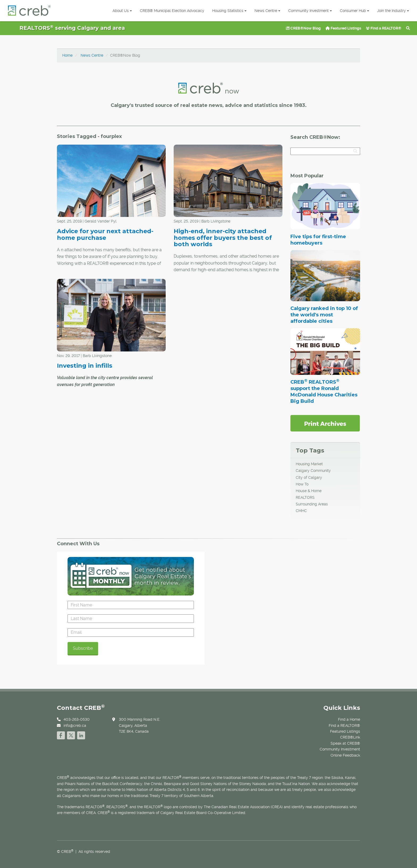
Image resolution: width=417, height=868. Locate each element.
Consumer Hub (355, 11)
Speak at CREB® (345, 743)
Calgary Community (313, 471)
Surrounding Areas (312, 504)
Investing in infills (85, 366)
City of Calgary (309, 477)
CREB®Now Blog (303, 28)
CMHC (301, 511)
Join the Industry (393, 11)
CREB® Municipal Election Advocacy (172, 11)
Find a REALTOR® (384, 28)
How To (302, 484)
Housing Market (309, 464)
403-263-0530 (77, 719)
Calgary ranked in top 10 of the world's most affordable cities (324, 315)
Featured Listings (343, 28)
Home (67, 55)
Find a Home (349, 719)
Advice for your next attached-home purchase (105, 234)
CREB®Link (350, 737)
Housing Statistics (229, 11)
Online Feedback (345, 755)
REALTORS (305, 497)
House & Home (309, 491)
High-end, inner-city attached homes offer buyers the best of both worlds (223, 238)
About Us (122, 11)
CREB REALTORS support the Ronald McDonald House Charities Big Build (324, 392)
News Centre (267, 11)
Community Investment (310, 11)
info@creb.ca (75, 726)
